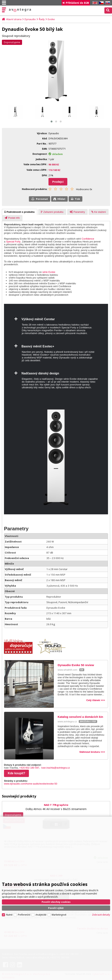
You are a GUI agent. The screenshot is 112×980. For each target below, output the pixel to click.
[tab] (20, 212)
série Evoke (49, 272)
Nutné (9, 915)
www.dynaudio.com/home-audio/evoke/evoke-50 (31, 784)
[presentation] (20, 212)
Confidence (88, 239)
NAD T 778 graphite (56, 805)
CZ (101, 3)
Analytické (41, 915)
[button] (52, 122)
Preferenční (24, 915)
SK (107, 3)
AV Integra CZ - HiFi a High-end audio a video (20, 10)
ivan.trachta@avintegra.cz (56, 768)
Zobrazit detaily (101, 915)
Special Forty (13, 242)
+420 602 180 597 (29, 768)
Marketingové (59, 915)
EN (94, 3)
